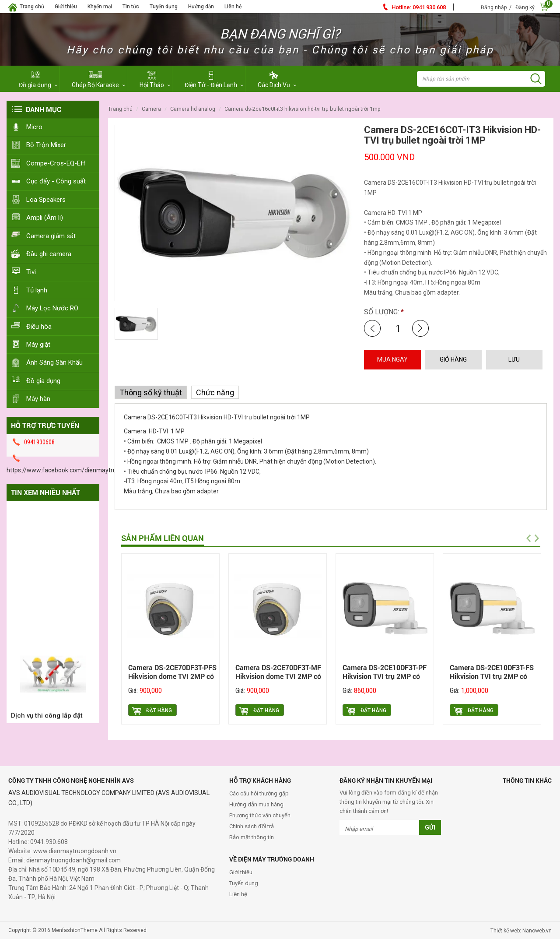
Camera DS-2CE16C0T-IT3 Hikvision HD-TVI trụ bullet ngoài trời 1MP (303, 109)
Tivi (31, 272)
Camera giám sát (51, 236)
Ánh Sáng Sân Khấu (54, 362)
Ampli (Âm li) (45, 218)
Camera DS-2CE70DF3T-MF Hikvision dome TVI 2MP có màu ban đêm (278, 676)
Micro (34, 127)
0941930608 (39, 442)
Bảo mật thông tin (252, 837)
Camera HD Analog (193, 109)
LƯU (514, 359)
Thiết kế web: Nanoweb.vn (521, 931)
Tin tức (131, 7)
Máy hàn (38, 399)
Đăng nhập (494, 7)
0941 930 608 (419, 7)
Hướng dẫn (201, 7)
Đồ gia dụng (43, 381)
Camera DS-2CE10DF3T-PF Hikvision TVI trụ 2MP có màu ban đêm (385, 676)
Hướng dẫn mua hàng (256, 804)
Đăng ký (525, 7)
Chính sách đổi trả (252, 826)
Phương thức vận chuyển (260, 815)
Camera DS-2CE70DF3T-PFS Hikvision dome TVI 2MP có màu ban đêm (172, 676)
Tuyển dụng (164, 7)
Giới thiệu (66, 7)
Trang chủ (32, 7)
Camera (151, 109)
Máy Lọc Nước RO (52, 308)
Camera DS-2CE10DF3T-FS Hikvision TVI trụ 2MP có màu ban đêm (492, 676)
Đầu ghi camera (49, 254)
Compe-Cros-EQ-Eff (56, 163)
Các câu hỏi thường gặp (259, 793)
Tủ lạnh (37, 290)
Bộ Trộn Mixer (46, 145)
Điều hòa (39, 327)
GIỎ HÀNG (453, 359)
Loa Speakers (46, 200)
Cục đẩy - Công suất (56, 181)
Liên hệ (233, 7)
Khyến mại (100, 7)
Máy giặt (38, 345)
